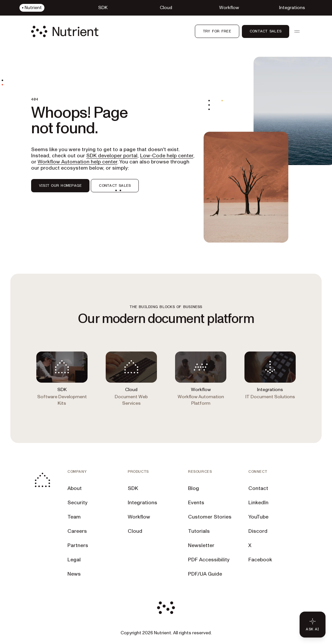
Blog (194, 488)
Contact (258, 488)
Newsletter (201, 545)
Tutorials (199, 531)
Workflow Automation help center (77, 162)
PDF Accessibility (209, 560)
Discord (258, 531)
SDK (133, 488)
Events (196, 503)
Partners (78, 545)
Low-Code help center (167, 156)
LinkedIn (258, 503)
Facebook (260, 560)
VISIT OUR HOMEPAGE (60, 185)
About (75, 488)
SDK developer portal (112, 156)
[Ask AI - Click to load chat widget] (313, 625)
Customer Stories (210, 517)
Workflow (139, 517)
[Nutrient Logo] (65, 31)
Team (74, 517)
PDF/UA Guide (205, 574)
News (74, 574)
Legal (74, 560)
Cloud (135, 531)
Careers (77, 531)
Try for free (217, 31)
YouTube (258, 517)
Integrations (142, 503)
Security (77, 503)
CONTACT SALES (115, 185)
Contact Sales (266, 31)
